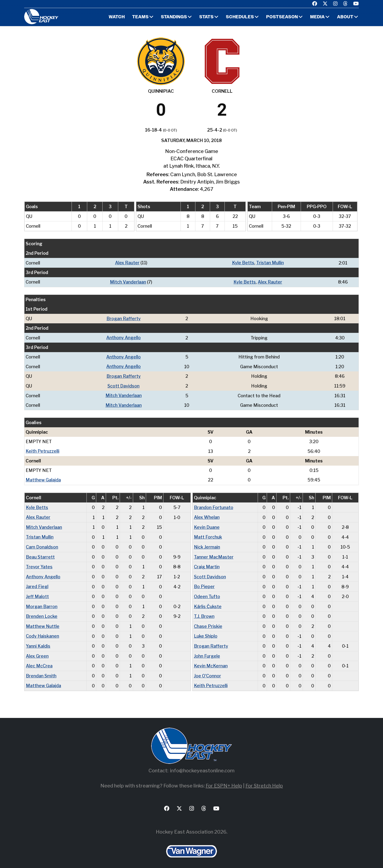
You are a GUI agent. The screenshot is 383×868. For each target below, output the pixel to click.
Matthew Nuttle (43, 623)
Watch (116, 17)
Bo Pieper (204, 584)
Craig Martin (207, 564)
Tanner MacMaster (214, 554)
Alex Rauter (128, 263)
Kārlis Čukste (208, 603)
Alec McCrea (39, 662)
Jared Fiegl (37, 584)
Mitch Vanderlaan (128, 282)
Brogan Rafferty (124, 318)
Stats (206, 17)
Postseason (282, 17)
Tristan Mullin (270, 263)
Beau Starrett (40, 554)
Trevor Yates (39, 564)
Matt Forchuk (208, 535)
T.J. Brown (204, 613)
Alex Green (37, 652)
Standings (173, 17)
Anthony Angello (123, 337)
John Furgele (207, 652)
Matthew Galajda (43, 478)
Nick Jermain (207, 545)
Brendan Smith (41, 671)
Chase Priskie (208, 623)
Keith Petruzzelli (43, 450)
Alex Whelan (207, 515)
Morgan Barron (42, 603)
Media (317, 17)
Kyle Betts (243, 263)
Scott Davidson (124, 385)
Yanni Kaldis (38, 642)
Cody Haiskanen (43, 632)
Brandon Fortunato (214, 505)
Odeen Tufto (207, 593)
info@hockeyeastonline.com (202, 766)
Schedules (240, 17)
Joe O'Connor (208, 671)
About (345, 17)
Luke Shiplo (206, 632)
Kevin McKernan (211, 662)
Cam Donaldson (42, 545)
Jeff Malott (37, 593)
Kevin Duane (207, 525)
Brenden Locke (42, 613)
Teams (140, 17)
